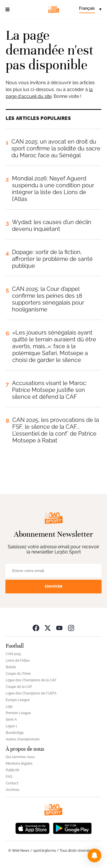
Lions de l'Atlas (18, 660)
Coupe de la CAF (19, 687)
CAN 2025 (13, 654)
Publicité (13, 770)
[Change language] (90, 9)
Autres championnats (23, 739)
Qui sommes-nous (20, 757)
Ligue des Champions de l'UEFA (31, 693)
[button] (94, 855)
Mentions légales (19, 764)
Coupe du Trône (18, 674)
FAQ (9, 777)
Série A (11, 720)
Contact (12, 783)
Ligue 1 (11, 726)
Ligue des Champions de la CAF (31, 680)
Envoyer (54, 586)
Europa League (18, 700)
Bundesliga (15, 733)
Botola (11, 667)
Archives (13, 790)
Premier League (18, 713)
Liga (9, 706)
